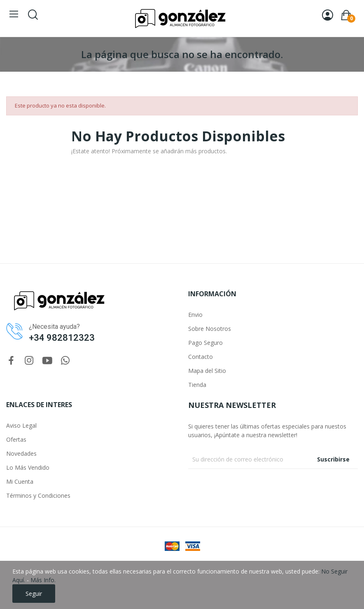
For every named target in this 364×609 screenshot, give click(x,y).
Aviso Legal (21, 425)
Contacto (201, 357)
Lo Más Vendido (28, 467)
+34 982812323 (62, 338)
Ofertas (16, 439)
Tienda (197, 385)
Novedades (21, 453)
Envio (195, 315)
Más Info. (43, 580)
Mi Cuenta (20, 481)
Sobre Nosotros (210, 329)
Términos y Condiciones (38, 495)
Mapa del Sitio (207, 371)
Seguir (34, 594)
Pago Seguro (205, 343)
